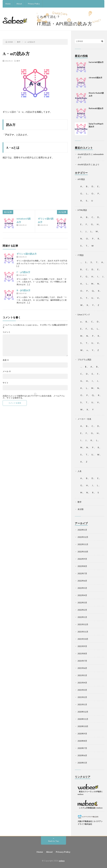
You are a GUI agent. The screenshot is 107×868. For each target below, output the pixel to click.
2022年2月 (82, 610)
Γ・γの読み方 (23, 272)
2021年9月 (82, 646)
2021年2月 (82, 697)
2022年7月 (82, 573)
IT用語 (81, 255)
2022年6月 (82, 581)
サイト (6, 383)
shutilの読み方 (84, 154)
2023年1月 (82, 530)
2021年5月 (82, 675)
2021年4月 (82, 683)
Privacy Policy (34, 4)
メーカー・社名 (84, 419)
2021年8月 (82, 653)
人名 (80, 471)
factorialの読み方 (96, 62)
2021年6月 (82, 668)
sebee (62, 861)
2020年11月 (83, 719)
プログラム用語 (84, 360)
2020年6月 (82, 755)
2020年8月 (82, 741)
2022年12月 (83, 537)
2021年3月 (82, 690)
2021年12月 (83, 624)
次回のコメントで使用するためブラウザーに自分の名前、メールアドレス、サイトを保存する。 (34, 397)
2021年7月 (82, 661)
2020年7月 (82, 748)
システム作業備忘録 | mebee (91, 808)
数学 (18, 61)
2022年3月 (82, 603)
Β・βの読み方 (23, 290)
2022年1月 (82, 617)
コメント (7, 332)
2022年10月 (83, 552)
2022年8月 (82, 566)
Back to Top (54, 841)
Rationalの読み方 (96, 108)
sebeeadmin (98, 154)
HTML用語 (82, 210)
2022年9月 (82, 559)
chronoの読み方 (96, 78)
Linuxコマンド (84, 314)
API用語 (81, 179)
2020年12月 (83, 712)
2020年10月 (83, 726)
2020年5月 (82, 763)
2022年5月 (82, 588)
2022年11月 (83, 544)
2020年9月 (82, 734)
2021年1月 (82, 704)
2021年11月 (83, 632)
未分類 (81, 509)
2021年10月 (83, 639)
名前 (6, 360)
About (19, 4)
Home (8, 4)
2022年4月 (82, 595)
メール (7, 371)
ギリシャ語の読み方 (27, 254)
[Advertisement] (35, 182)
